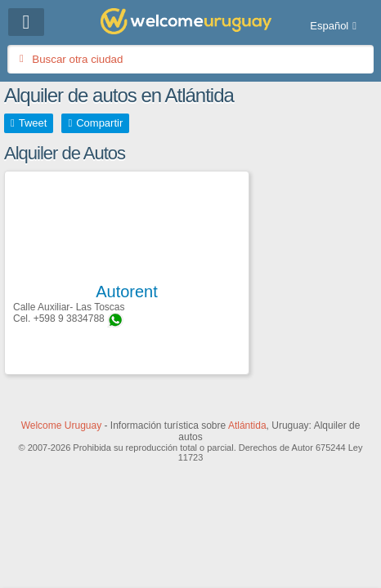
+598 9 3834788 (69, 318)
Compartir (99, 123)
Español (329, 26)
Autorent (127, 292)
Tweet (33, 123)
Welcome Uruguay (61, 425)
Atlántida (247, 425)
